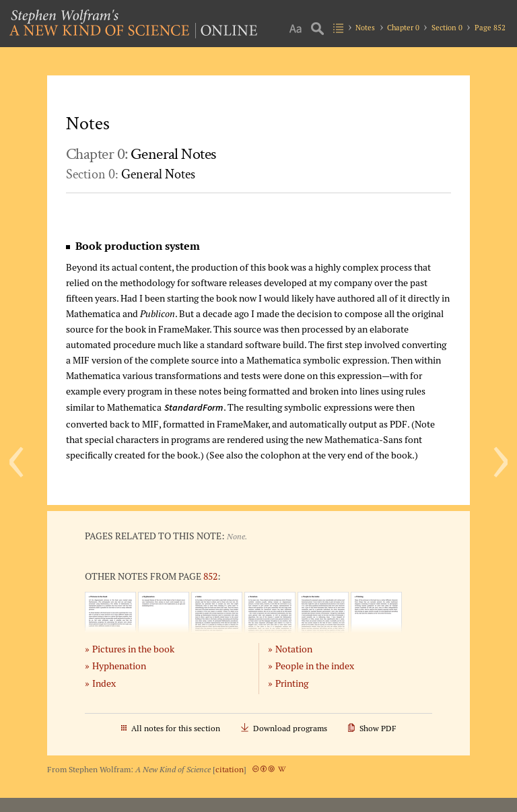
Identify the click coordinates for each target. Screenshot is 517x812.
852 (210, 576)
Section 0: (131, 174)
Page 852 (490, 28)
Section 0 (447, 28)
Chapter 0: (141, 154)
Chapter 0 (403, 28)
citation (230, 769)
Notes (365, 28)
